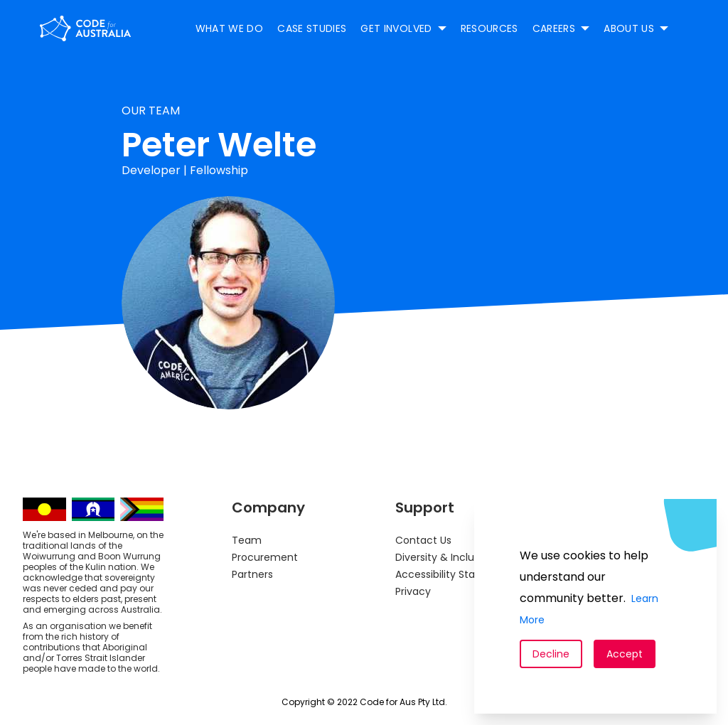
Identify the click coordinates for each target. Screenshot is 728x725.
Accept (625, 654)
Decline (551, 654)
